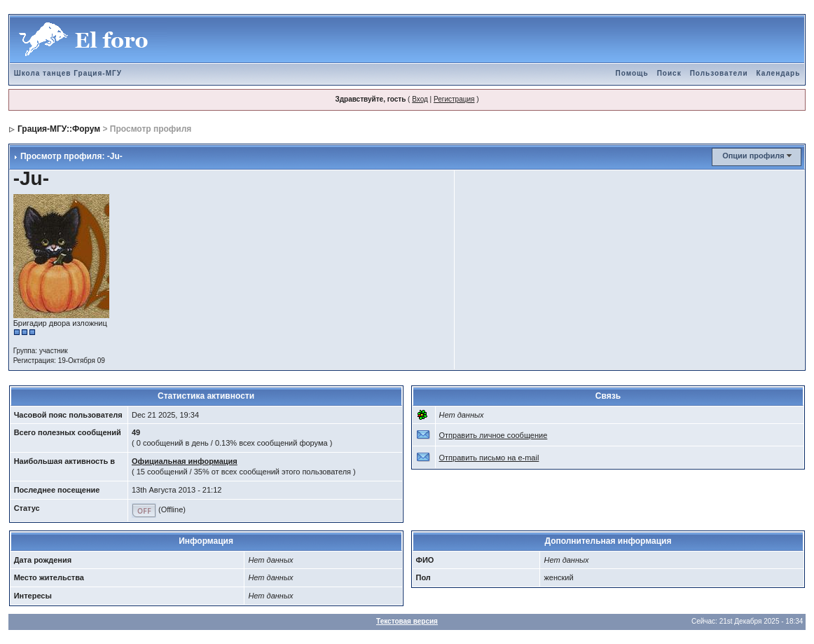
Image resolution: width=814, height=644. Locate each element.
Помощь (632, 73)
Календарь (779, 73)
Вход (420, 99)
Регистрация (454, 99)
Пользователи (719, 73)
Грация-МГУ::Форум (59, 129)
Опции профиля (753, 156)
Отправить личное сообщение (494, 435)
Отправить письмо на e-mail (489, 458)
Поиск (669, 73)
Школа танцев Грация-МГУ (68, 73)
